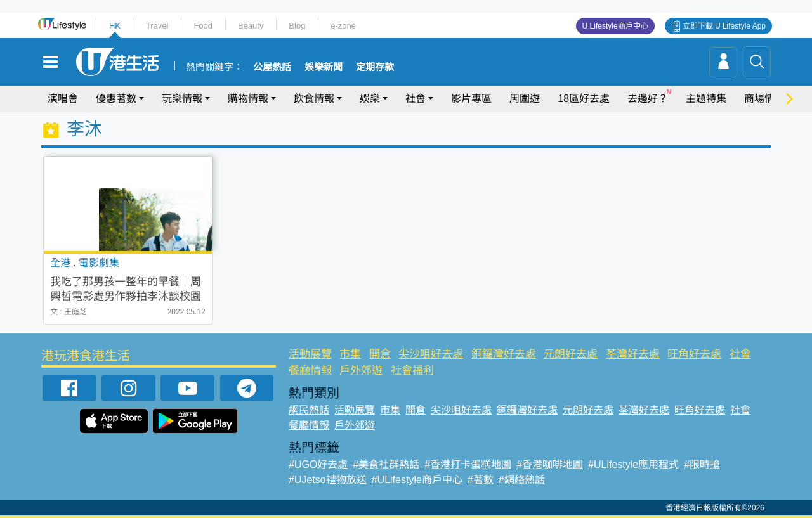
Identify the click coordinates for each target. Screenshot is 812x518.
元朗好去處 (571, 354)
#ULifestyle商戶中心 (417, 480)
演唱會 (63, 99)
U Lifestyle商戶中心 (615, 26)
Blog (297, 26)
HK (115, 26)
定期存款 (375, 67)
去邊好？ (648, 99)
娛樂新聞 (324, 67)
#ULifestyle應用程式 (633, 464)
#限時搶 (702, 464)
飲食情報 (314, 99)
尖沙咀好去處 (431, 354)
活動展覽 (310, 354)
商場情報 (764, 99)
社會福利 (412, 371)
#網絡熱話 (522, 480)
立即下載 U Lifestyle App (724, 26)
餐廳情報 (310, 371)
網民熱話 (309, 410)
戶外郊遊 (361, 371)
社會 (416, 99)
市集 (350, 354)
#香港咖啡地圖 (550, 464)
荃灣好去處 (633, 354)
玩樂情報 (182, 99)
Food (203, 26)
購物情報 (248, 99)
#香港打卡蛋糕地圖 (468, 464)
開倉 (380, 354)
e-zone (343, 26)
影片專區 (471, 99)
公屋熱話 (272, 67)
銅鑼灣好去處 (504, 354)
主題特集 (706, 99)
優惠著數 (116, 99)
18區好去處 (584, 99)
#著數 (481, 480)
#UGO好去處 (318, 464)
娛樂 (370, 99)
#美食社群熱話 (386, 464)
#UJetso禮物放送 (328, 480)
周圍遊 (525, 99)
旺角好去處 (694, 354)
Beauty (251, 26)
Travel (157, 26)
